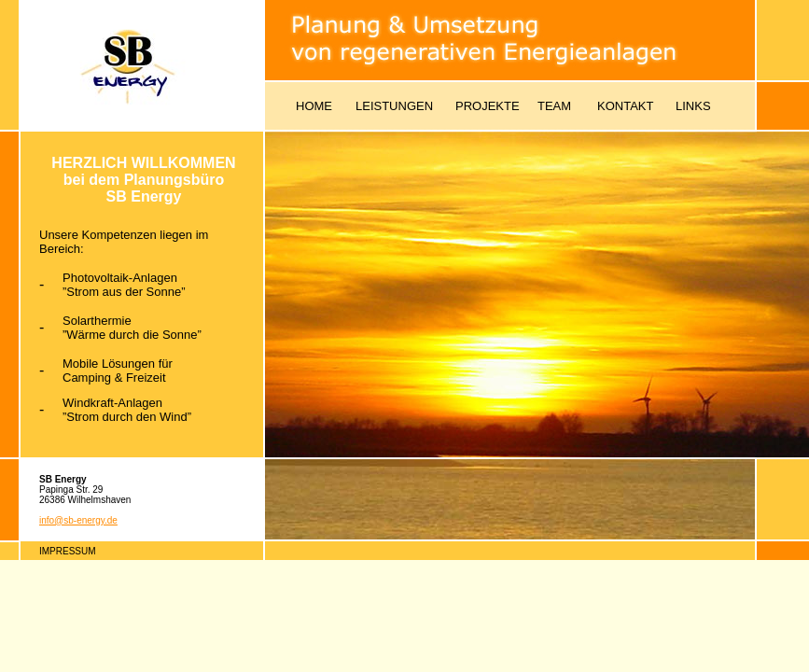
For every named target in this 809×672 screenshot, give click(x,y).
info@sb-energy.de (78, 520)
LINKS (693, 106)
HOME (314, 106)
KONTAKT (625, 106)
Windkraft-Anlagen (112, 403)
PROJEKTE (488, 106)
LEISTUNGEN (394, 106)
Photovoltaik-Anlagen (120, 278)
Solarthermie (97, 321)
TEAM (554, 106)
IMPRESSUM (68, 551)
